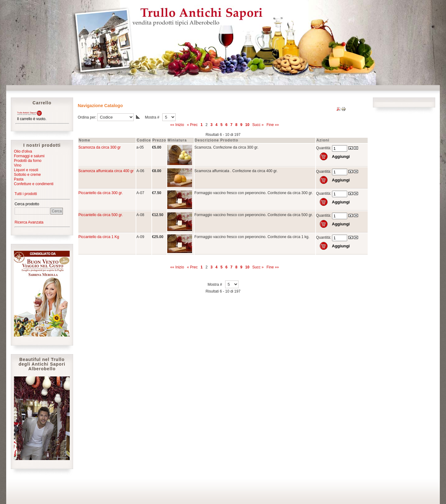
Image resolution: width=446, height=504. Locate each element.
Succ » (258, 125)
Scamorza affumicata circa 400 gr (106, 171)
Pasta (19, 179)
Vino (18, 165)
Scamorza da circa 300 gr (100, 147)
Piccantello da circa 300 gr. (101, 193)
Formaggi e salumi (29, 156)
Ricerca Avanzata (29, 222)
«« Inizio (177, 125)
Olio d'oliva (23, 151)
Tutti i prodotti (26, 194)
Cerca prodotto (27, 204)
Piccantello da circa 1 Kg (99, 237)
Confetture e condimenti (34, 184)
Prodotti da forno (28, 161)
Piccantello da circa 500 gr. (101, 215)
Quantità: (324, 148)
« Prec (192, 125)
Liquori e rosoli (26, 170)
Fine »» (273, 125)
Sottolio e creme (27, 175)
